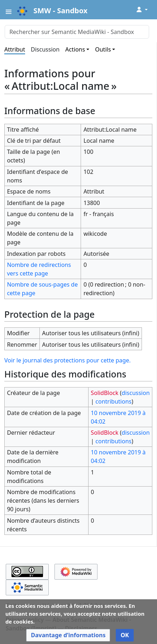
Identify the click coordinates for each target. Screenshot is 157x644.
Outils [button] (103, 49)
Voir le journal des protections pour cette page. (67, 360)
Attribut (15, 49)
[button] (68, 635)
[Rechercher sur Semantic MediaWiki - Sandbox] (77, 32)
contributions (113, 401)
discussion (135, 393)
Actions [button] (75, 49)
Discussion (45, 49)
